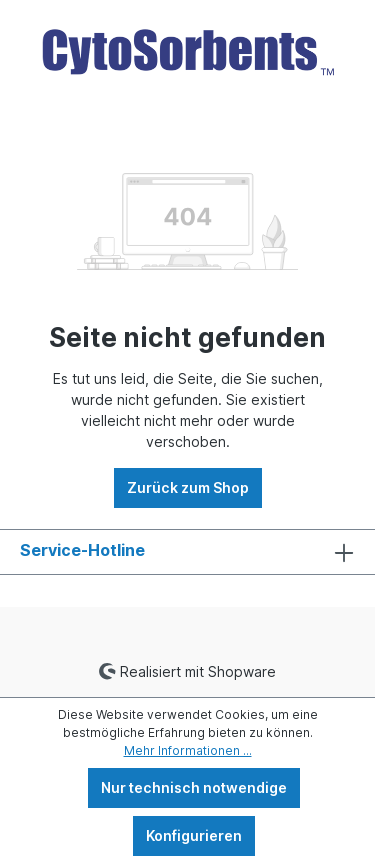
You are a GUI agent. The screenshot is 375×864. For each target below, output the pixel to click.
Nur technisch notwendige (194, 787)
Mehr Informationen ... (188, 750)
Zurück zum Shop (188, 487)
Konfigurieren (194, 835)
